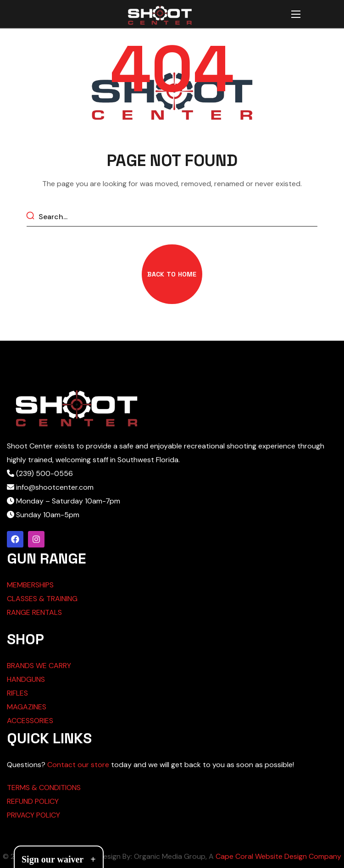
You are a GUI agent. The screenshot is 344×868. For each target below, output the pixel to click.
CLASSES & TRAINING (42, 599)
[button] (172, 274)
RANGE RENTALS (34, 612)
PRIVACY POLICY (33, 815)
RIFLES (17, 693)
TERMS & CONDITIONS (44, 788)
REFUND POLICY (33, 801)
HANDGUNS (26, 679)
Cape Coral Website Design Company (278, 856)
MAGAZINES (27, 707)
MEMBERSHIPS (30, 585)
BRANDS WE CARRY (39, 666)
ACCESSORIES (30, 721)
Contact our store (78, 765)
